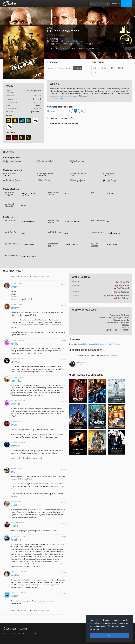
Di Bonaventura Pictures (118, 322)
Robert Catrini (14, 255)
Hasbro (126, 325)
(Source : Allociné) (56, 98)
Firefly (72, 175)
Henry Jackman (122, 292)
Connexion (127, 4)
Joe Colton (7, 175)
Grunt (109, 222)
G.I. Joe (51, 111)
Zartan (66, 194)
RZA (95, 193)
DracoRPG (15, 446)
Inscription (115, 4)
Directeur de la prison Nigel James (28, 194)
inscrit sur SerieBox (43, 276)
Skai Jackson (79, 180)
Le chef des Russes (28, 222)
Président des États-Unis (12, 182)
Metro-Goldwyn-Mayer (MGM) (115, 318)
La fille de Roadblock (77, 182)
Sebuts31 (15, 404)
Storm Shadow (41, 175)
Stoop (23, 233)
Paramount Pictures (120, 315)
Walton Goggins (9, 194)
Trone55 (15, 526)
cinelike (14, 343)
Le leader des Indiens (114, 233)
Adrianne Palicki (80, 44)
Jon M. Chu (64, 39)
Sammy (14, 287)
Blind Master (111, 194)
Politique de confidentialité (12, 634)
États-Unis (94, 48)
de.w (13, 472)
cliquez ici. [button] (95, 629)
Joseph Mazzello (10, 205)
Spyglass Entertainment (118, 330)
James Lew (13, 244)
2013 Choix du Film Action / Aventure (99, 344)
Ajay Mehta (98, 232)
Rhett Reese (63, 41)
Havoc (66, 233)
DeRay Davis (13, 232)
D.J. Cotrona (97, 44)
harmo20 (80, 362)
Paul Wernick (79, 41)
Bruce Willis (11, 174)
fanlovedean (16, 380)
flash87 (14, 596)
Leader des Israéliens (28, 256)
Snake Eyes (107, 175)
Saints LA (125, 327)
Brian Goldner (123, 298)
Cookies (26, 634)
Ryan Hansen (99, 220)
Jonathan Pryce (13, 180)
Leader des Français (71, 245)
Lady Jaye (40, 163)
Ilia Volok (12, 220)
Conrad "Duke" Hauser (71, 222)
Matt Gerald (56, 232)
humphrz (15, 308)
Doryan (14, 425)
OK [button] (109, 636)
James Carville (95, 245)
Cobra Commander (110, 182)
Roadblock (7, 163)
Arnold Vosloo (53, 194)
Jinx (38, 182)
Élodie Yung (44, 180)
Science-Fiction (69, 48)
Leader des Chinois (28, 245)
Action (58, 48)
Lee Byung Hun (46, 174)
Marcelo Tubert (53, 245)
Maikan (14, 505)
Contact (33, 634)
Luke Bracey (112, 180)
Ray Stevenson (79, 174)
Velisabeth (16, 539)
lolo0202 (15, 362)
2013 (50, 28)
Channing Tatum (53, 222)
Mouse (23, 205)
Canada (83, 48)
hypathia (15, 575)
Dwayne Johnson (62, 44)
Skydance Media (121, 320)
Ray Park (110, 174)
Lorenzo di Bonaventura (118, 296)
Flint (71, 163)
